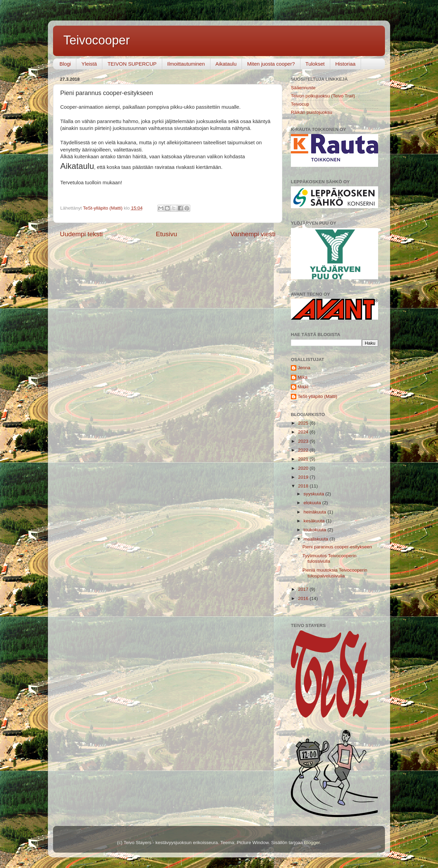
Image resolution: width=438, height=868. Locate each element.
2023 (304, 441)
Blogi (65, 64)
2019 (304, 477)
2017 (304, 589)
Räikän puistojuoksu (312, 112)
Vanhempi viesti (253, 234)
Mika (303, 377)
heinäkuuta (315, 512)
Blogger (312, 843)
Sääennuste (303, 88)
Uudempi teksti (81, 234)
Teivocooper (96, 40)
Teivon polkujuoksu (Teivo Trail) (323, 96)
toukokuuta (315, 530)
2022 (304, 450)
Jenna (304, 368)
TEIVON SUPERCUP (132, 64)
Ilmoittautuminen (186, 64)
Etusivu (167, 234)
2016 (304, 598)
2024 (304, 432)
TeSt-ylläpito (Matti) (318, 396)
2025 (304, 423)
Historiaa (345, 64)
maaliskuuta (317, 539)
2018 (304, 486)
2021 (304, 459)
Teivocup (300, 104)
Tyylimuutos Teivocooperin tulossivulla (330, 558)
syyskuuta (314, 494)
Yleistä (89, 64)
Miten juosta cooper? (271, 64)
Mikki (303, 387)
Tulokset (315, 64)
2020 (304, 468)
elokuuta (313, 503)
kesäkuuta (315, 521)
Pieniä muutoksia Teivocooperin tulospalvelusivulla (335, 573)
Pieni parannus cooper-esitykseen (337, 547)
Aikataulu (226, 64)
